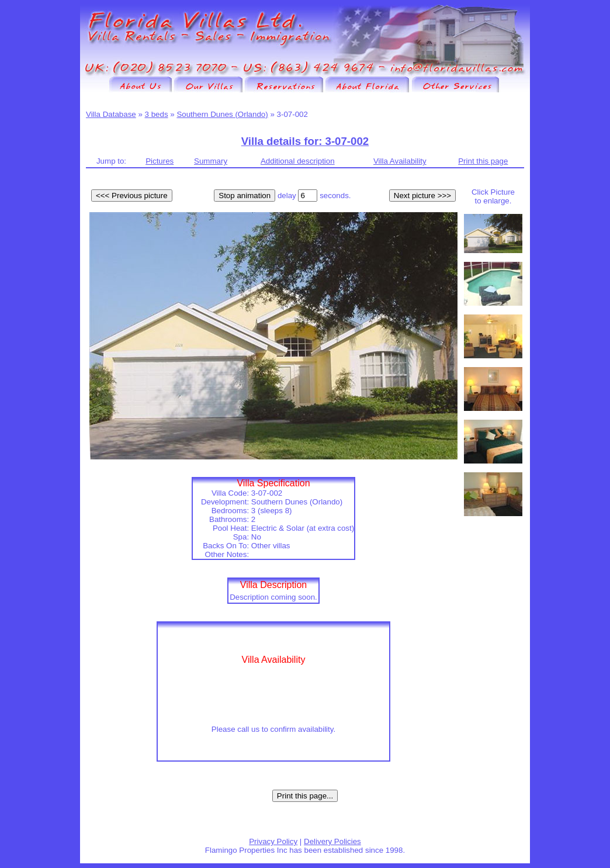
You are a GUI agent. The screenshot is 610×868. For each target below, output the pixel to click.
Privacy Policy (273, 841)
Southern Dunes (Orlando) (222, 114)
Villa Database (111, 114)
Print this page (483, 161)
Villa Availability (400, 161)
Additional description (298, 161)
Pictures (160, 161)
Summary (211, 161)
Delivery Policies (332, 841)
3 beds (157, 114)
